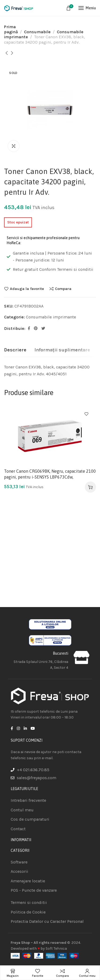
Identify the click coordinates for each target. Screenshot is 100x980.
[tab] (15, 350)
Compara (63, 289)
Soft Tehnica (56, 948)
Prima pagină (11, 29)
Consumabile (37, 32)
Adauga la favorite (27, 289)
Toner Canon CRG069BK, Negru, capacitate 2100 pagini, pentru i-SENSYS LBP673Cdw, (50, 474)
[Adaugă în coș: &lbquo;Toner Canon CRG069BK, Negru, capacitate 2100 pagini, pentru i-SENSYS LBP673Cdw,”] (90, 487)
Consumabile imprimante (51, 317)
